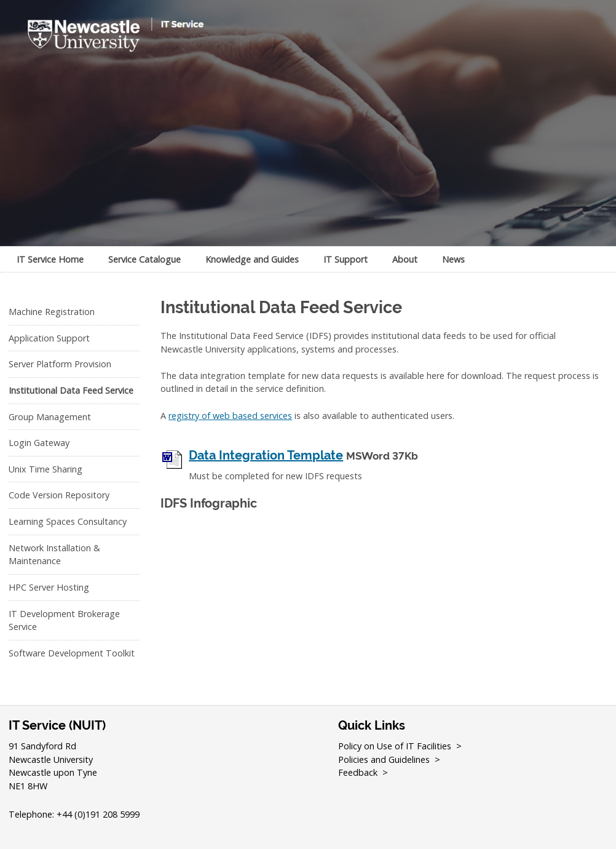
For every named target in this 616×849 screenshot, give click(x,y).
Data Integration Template (266, 456)
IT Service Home (50, 259)
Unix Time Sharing (45, 469)
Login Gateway (39, 443)
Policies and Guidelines (384, 759)
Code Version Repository (59, 495)
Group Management (50, 417)
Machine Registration (52, 312)
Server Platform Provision (60, 364)
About (405, 259)
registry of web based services (230, 416)
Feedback (358, 772)
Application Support (49, 338)
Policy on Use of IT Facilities (395, 746)
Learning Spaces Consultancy (68, 521)
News (453, 259)
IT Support (346, 259)
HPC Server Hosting (49, 587)
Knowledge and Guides (252, 259)
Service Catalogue (144, 259)
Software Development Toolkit (72, 653)
